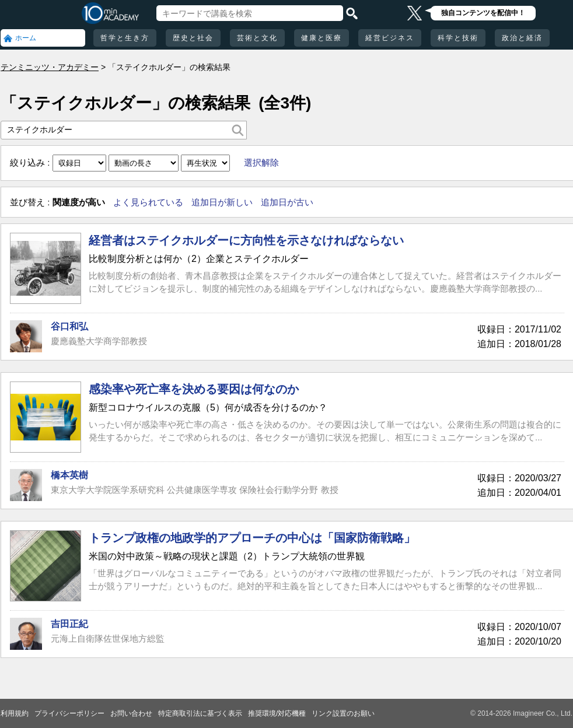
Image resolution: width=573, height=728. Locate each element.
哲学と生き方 (125, 38)
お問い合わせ (131, 713)
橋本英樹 (69, 475)
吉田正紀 (69, 624)
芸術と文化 (257, 38)
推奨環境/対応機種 (277, 713)
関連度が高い (79, 202)
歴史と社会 (193, 38)
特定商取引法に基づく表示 (200, 713)
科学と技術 (458, 38)
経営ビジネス (390, 38)
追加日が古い (287, 202)
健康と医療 (322, 38)
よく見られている (148, 202)
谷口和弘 (69, 326)
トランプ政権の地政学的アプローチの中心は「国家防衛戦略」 (252, 538)
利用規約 (15, 713)
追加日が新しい (222, 202)
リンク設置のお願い (343, 713)
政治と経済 (522, 38)
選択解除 (261, 162)
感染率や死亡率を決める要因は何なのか (194, 389)
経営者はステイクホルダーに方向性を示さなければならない (246, 240)
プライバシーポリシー (69, 713)
